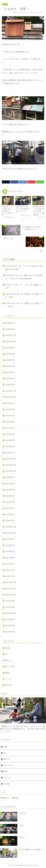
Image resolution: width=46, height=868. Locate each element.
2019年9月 (10, 619)
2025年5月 (10, 372)
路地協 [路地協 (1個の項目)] (16, 798)
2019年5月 (10, 632)
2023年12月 (11, 459)
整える (5, 4)
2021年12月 (11, 582)
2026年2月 (10, 329)
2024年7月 (10, 416)
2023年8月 (10, 484)
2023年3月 (10, 508)
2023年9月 (10, 477)
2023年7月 (10, 490)
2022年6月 (10, 551)
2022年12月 (11, 527)
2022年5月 (10, 558)
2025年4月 (10, 379)
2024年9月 (10, 403)
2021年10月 (11, 595)
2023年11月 (11, 465)
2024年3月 (10, 440)
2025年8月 (10, 354)
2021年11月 (11, 589)
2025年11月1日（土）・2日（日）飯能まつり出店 (24, 286)
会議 (7, 648)
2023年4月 (10, 502)
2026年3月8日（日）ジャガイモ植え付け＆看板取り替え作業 (24, 268)
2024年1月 (10, 453)
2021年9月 (10, 601)
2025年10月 (11, 341)
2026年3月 (10, 323)
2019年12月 (11, 613)
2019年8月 (10, 626)
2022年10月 (11, 533)
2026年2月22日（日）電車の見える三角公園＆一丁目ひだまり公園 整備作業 (24, 277)
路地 (7, 673)
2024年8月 (10, 409)
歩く (7, 654)
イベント (9, 679)
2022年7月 (10, 545)
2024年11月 (11, 391)
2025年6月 (10, 366)
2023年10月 (11, 471)
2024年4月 (10, 434)
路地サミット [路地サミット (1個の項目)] (6, 798)
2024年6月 (10, 422)
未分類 (8, 685)
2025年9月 (10, 348)
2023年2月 (10, 514)
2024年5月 (10, 428)
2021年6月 (10, 607)
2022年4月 (10, 564)
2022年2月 (10, 576)
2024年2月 (10, 446)
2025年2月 (10, 385)
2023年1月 (10, 521)
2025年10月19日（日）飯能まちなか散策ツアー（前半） (24, 305)
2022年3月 (10, 570)
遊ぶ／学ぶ (10, 667)
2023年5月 (10, 496)
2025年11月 (11, 335)
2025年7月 (10, 360)
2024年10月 (11, 397)
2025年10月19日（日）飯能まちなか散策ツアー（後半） (24, 296)
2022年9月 (10, 539)
